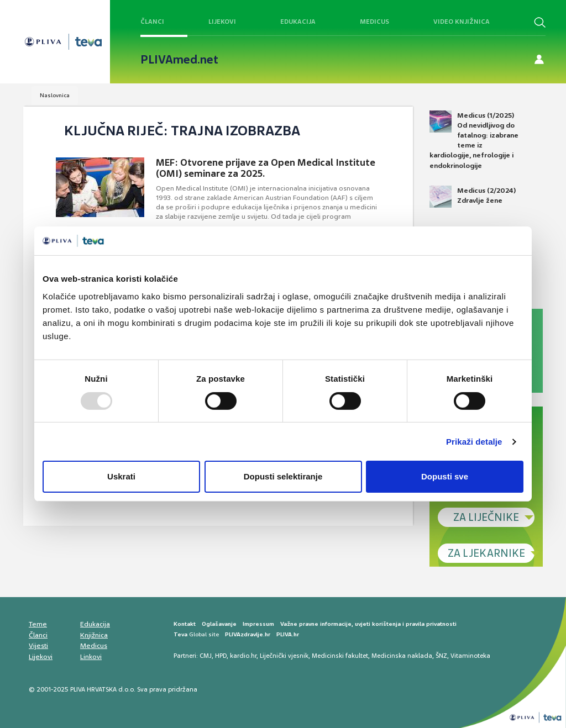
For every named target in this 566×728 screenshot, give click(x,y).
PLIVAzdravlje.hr (248, 634)
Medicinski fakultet (340, 656)
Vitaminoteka (470, 656)
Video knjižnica (462, 22)
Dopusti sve (445, 476)
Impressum (258, 624)
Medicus (374, 22)
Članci (152, 22)
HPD (221, 656)
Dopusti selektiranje (283, 476)
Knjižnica (94, 635)
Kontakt (185, 624)
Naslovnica (55, 95)
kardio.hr (243, 656)
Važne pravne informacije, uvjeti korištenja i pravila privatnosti (368, 624)
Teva (180, 634)
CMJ (206, 656)
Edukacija (298, 22)
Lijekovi (222, 22)
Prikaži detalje (474, 442)
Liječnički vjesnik (284, 656)
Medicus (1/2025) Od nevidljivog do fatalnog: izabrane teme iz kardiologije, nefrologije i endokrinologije (474, 140)
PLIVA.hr (288, 634)
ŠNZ (441, 656)
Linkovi (91, 657)
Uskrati (121, 476)
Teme (38, 624)
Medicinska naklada (402, 656)
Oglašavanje (219, 624)
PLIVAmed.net (179, 60)
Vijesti (38, 646)
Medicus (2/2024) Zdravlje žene (473, 197)
